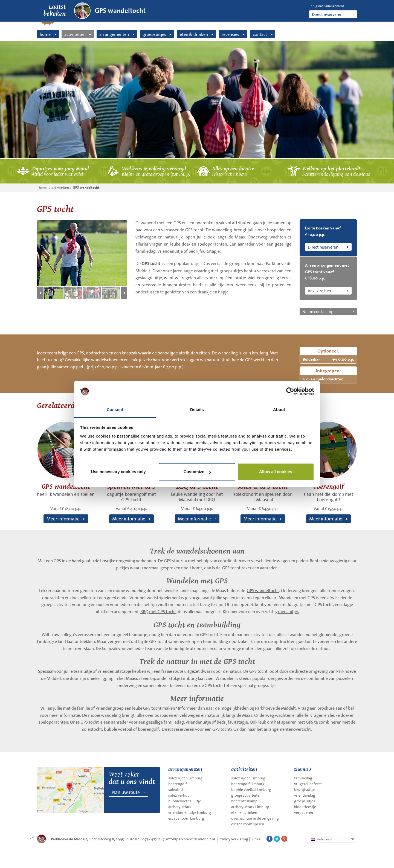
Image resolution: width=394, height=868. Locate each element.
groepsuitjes (154, 34)
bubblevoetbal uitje (185, 801)
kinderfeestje (305, 807)
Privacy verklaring (233, 839)
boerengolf (178, 784)
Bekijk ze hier (320, 291)
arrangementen (114, 34)
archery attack (180, 807)
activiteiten (75, 34)
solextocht (177, 790)
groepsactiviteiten (246, 795)
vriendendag (305, 795)
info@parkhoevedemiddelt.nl (191, 839)
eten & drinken (194, 34)
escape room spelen (248, 824)
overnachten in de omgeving (255, 818)
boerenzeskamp (244, 801)
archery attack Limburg (250, 807)
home (45, 34)
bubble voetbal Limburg (251, 790)
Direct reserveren (327, 14)
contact (260, 34)
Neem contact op (318, 311)
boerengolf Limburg (248, 784)
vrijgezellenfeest (308, 784)
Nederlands (321, 839)
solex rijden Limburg (185, 778)
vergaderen (304, 812)
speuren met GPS (297, 722)
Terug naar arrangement (327, 6)
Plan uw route (126, 792)
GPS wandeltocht (120, 11)
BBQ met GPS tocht (158, 611)
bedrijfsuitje (304, 790)
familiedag (303, 778)
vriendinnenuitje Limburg (190, 812)
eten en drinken (244, 812)
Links (256, 839)
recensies (230, 34)
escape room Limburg (186, 818)
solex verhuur (180, 795)
